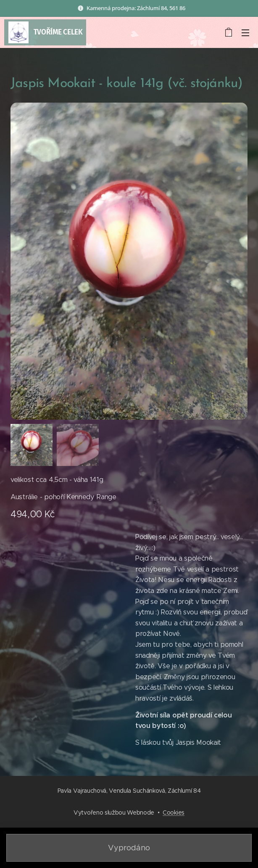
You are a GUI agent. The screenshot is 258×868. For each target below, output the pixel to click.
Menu (245, 33)
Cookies (174, 812)
